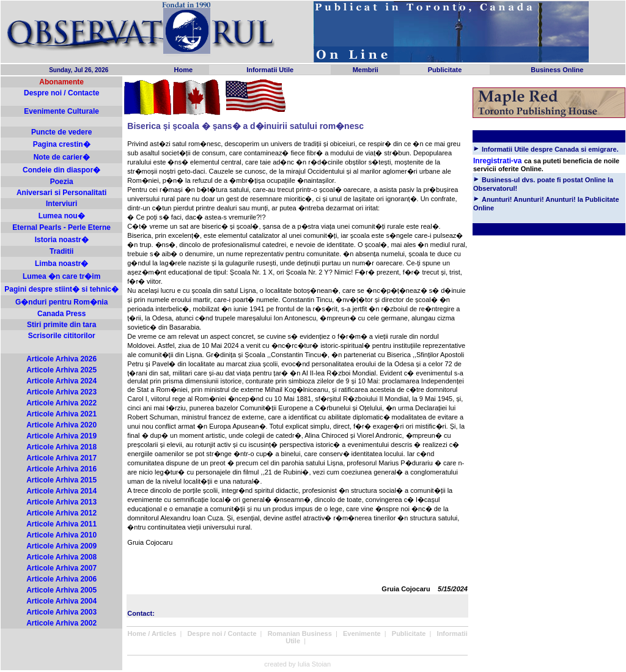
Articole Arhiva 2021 (61, 414)
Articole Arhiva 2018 (61, 447)
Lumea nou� (62, 216)
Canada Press (61, 314)
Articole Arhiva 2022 (61, 403)
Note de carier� (62, 157)
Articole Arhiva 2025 (61, 370)
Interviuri (61, 204)
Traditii (61, 251)
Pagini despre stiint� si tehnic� (61, 289)
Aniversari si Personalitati (61, 193)
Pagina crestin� (62, 144)
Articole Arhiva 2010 (61, 535)
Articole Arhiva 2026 (61, 359)
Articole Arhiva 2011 (61, 524)
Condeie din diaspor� (61, 170)
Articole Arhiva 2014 (61, 491)
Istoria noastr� (62, 240)
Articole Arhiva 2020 (61, 425)
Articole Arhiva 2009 (61, 546)
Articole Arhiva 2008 (61, 557)
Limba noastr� (61, 264)
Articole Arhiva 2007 (61, 568)
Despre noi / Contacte (61, 93)
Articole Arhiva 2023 (61, 392)
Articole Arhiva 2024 (61, 381)
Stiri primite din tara (61, 325)
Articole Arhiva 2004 (61, 601)
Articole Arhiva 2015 (61, 480)
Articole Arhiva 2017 (61, 458)
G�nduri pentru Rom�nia (61, 302)
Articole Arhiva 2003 (61, 612)
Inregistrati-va (497, 161)
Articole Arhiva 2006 (61, 579)
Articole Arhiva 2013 (61, 502)
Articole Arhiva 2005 (61, 590)
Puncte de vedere (61, 132)
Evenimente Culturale (61, 111)
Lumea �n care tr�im (61, 276)
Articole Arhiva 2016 (61, 469)
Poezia (62, 182)
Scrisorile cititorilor (62, 336)
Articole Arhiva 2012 (61, 513)
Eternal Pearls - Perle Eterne (61, 227)
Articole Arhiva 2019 (61, 436)
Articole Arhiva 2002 (61, 623)
